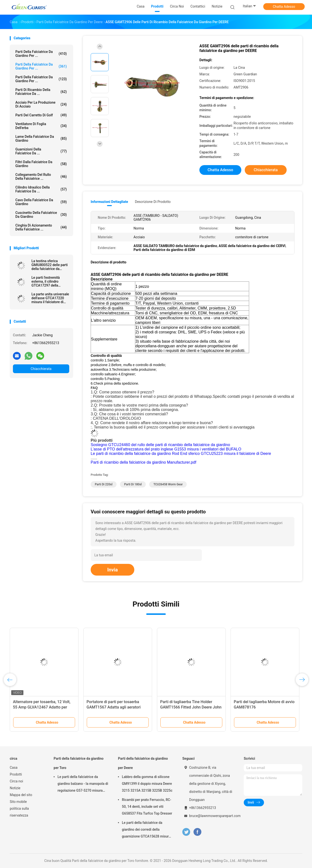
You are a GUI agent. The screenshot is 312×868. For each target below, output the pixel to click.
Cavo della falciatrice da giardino (41, 202)
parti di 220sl (104, 484)
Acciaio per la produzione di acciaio (41, 104)
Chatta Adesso (284, 7)
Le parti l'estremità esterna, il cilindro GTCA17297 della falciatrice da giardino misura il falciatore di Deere (48, 281)
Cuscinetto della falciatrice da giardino (41, 215)
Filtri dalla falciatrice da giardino (41, 164)
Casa (14, 768)
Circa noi (16, 781)
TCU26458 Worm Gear (168, 484)
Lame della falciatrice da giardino (41, 139)
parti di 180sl (133, 484)
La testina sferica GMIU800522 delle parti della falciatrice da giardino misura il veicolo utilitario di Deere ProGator (50, 265)
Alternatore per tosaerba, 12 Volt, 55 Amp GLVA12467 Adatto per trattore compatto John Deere (42, 707)
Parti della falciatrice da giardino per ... (41, 54)
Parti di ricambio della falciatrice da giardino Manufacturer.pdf (143, 462)
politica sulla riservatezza (19, 812)
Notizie (15, 788)
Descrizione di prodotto (153, 202)
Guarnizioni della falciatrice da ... (41, 151)
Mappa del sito (21, 795)
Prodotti (16, 774)
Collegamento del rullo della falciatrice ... (41, 177)
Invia (112, 570)
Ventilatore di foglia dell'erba (41, 126)
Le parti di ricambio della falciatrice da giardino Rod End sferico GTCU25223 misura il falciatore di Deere (181, 454)
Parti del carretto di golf (41, 115)
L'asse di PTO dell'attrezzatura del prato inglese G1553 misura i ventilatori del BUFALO (166, 449)
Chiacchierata (41, 369)
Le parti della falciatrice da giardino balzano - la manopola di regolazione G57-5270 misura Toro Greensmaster (83, 784)
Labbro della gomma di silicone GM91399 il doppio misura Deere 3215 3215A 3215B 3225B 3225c (147, 784)
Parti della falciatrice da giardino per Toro (79, 763)
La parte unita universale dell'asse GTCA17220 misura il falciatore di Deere (50, 298)
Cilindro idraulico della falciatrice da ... (41, 189)
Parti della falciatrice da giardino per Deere (143, 763)
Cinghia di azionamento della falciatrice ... (41, 227)
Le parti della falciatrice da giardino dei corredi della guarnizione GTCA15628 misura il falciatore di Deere (146, 830)
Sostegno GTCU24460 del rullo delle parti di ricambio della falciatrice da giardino (160, 445)
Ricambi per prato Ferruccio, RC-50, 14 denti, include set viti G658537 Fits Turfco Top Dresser (147, 807)
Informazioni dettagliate (109, 202)
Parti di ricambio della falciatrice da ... (41, 92)
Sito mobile (18, 802)
